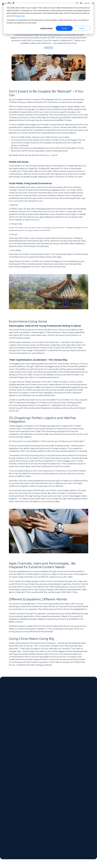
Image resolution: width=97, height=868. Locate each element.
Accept (64, 28)
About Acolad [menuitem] (7, 827)
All (12, 733)
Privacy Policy (20, 16)
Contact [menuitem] (63, 831)
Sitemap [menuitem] (83, 835)
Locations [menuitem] (5, 835)
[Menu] (93, 4)
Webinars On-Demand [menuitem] (41, 827)
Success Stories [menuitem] (38, 835)
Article (19, 733)
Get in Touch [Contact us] (48, 709)
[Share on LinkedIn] (89, 856)
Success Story (31, 733)
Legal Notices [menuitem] (85, 827)
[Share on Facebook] (74, 856)
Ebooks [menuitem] (34, 831)
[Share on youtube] (94, 856)
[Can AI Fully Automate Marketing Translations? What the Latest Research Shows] (28, 763)
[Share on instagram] (84, 856)
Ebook (43, 733)
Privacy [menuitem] (82, 831)
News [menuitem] (4, 831)
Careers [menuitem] (5, 839)
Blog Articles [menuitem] (37, 839)
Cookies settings (46, 28)
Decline (82, 28)
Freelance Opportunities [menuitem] (12, 843)
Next (23, 792)
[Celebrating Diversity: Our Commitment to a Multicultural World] (69, 763)
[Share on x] (79, 856)
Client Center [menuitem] (65, 827)
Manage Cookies (55, 856)
